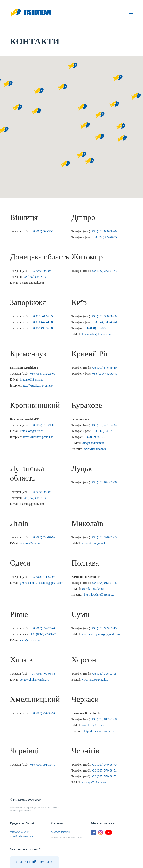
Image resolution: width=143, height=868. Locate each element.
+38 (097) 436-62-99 (43, 537)
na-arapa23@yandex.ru (95, 782)
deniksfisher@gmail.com (97, 334)
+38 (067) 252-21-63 (104, 271)
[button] (36, 112)
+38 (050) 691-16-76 (43, 765)
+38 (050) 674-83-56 (104, 482)
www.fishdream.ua (95, 449)
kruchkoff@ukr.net (31, 380)
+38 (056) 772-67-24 (105, 237)
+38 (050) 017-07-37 (96, 328)
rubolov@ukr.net (30, 543)
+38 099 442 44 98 (41, 322)
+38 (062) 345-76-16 (96, 437)
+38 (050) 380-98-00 (104, 316)
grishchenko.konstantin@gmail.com (42, 583)
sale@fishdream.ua (93, 443)
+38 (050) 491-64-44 (104, 425)
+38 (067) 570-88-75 (104, 765)
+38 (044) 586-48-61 (105, 322)
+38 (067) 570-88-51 (104, 770)
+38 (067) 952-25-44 (43, 628)
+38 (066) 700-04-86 (43, 674)
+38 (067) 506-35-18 (43, 231)
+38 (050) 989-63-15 (104, 628)
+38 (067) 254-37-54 (43, 713)
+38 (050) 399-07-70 (43, 271)
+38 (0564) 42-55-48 (105, 374)
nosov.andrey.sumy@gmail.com (101, 634)
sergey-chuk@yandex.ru (35, 680)
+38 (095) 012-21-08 (43, 374)
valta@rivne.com (30, 640)
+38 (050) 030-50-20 (104, 231)
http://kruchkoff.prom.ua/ (38, 385)
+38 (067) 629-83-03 (35, 277)
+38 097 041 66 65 (41, 316)
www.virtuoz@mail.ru (95, 543)
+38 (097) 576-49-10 (104, 368)
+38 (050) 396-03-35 (104, 537)
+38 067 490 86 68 (41, 328)
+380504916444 (20, 832)
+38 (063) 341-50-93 (43, 577)
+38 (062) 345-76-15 (105, 431)
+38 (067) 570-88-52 (104, 776)
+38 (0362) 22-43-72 (43, 634)
